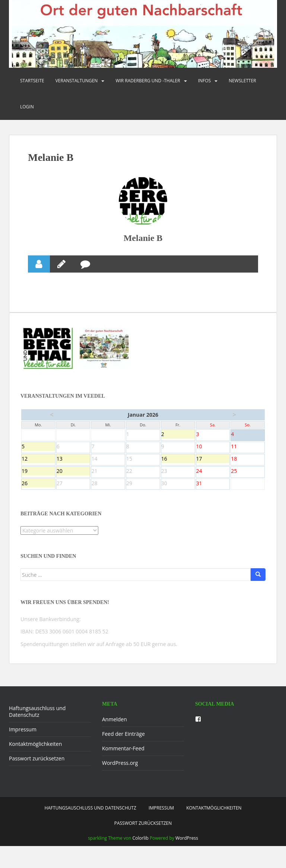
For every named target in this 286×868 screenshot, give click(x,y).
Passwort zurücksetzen (37, 770)
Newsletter (242, 81)
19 (38, 483)
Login (27, 107)
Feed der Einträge (123, 746)
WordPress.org (120, 775)
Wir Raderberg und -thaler (148, 81)
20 (73, 483)
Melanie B (143, 249)
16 (178, 471)
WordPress (187, 850)
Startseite (32, 81)
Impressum (23, 741)
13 (73, 471)
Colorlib (141, 850)
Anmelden (115, 731)
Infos (205, 81)
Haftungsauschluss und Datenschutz (37, 723)
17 (213, 471)
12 (38, 471)
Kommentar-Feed (123, 760)
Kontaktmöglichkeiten (35, 756)
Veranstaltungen (77, 81)
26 (38, 496)
